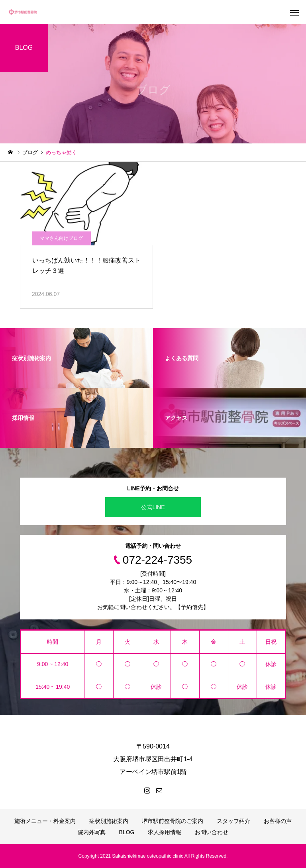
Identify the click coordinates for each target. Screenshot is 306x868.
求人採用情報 (165, 832)
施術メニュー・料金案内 (45, 821)
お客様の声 (278, 821)
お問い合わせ (212, 832)
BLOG (127, 832)
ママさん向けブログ (61, 238)
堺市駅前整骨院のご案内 (173, 821)
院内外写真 (92, 832)
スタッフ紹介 (233, 821)
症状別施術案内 (109, 821)
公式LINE (153, 507)
